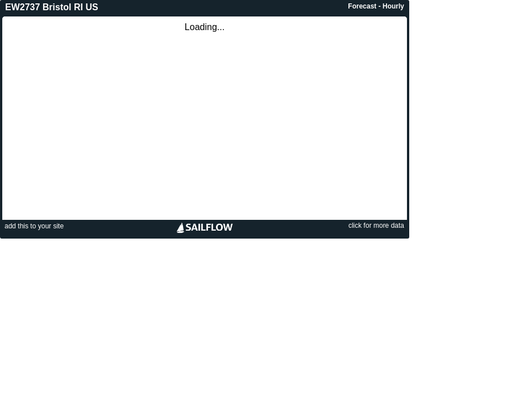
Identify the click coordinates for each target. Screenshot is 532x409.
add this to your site (34, 226)
